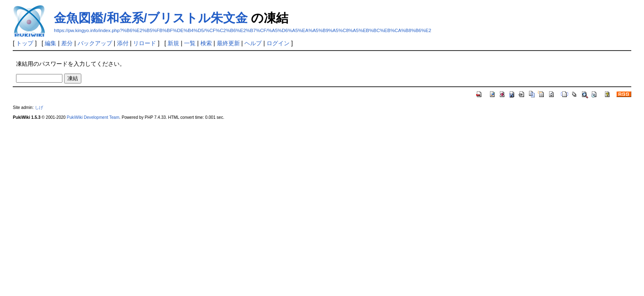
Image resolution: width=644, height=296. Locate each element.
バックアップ (95, 43)
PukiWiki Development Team (93, 117)
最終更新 (228, 43)
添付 (123, 43)
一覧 (190, 43)
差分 (67, 43)
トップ (25, 43)
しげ (39, 108)
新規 (173, 43)
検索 (206, 43)
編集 (51, 43)
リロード (145, 43)
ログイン (278, 43)
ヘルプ (253, 43)
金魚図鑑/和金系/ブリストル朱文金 (151, 18)
